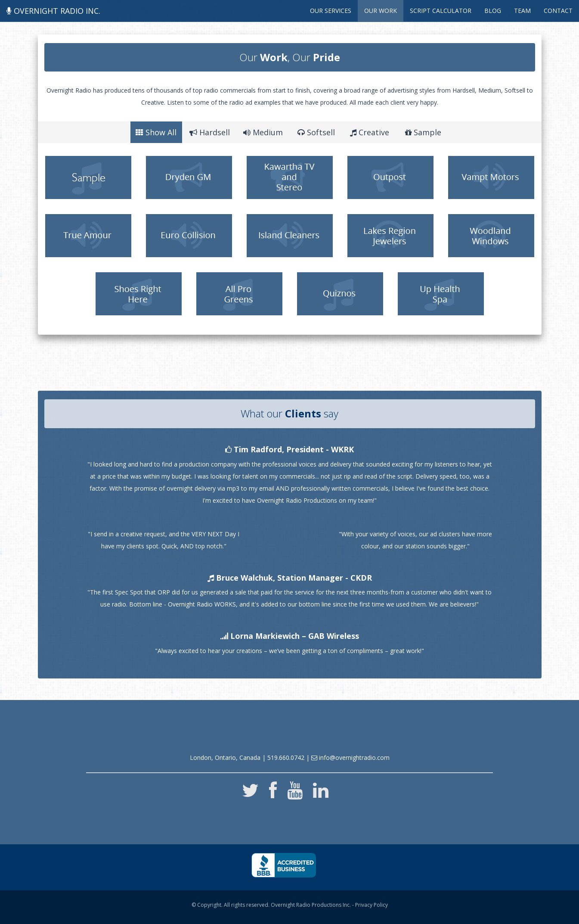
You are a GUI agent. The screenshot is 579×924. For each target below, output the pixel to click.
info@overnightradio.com (350, 758)
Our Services (331, 11)
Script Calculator (441, 11)
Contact (558, 11)
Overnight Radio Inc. (53, 11)
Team (522, 11)
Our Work (381, 11)
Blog (493, 11)
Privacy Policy (372, 905)
